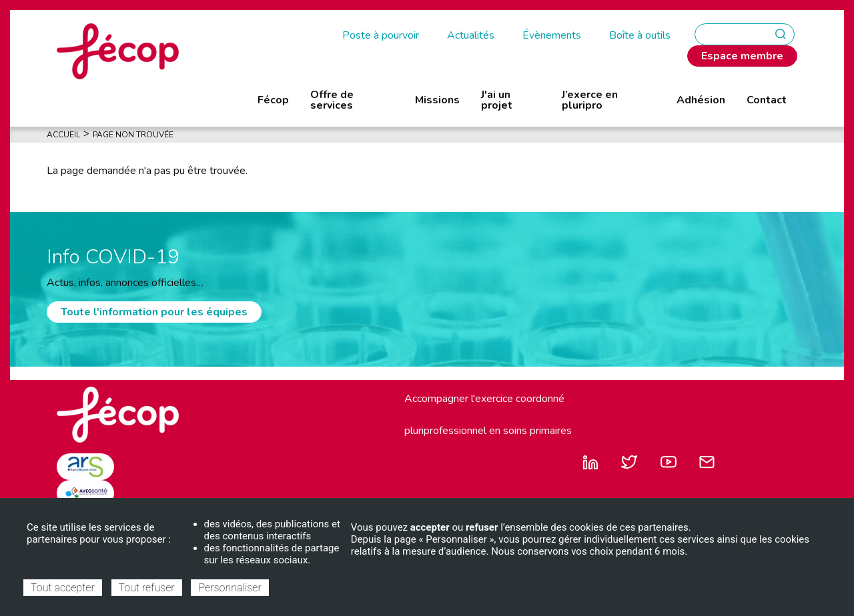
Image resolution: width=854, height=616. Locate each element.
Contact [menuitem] (767, 100)
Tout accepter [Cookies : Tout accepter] (63, 588)
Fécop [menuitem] (273, 100)
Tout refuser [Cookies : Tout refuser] (147, 588)
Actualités (471, 35)
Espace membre (742, 56)
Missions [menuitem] (437, 100)
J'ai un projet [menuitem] (497, 100)
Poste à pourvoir (381, 35)
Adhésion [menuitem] (701, 100)
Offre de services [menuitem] (332, 100)
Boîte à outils (640, 35)
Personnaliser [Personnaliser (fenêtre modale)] (230, 588)
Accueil (63, 135)
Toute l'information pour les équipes (154, 312)
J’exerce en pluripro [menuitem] (590, 100)
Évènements (552, 35)
